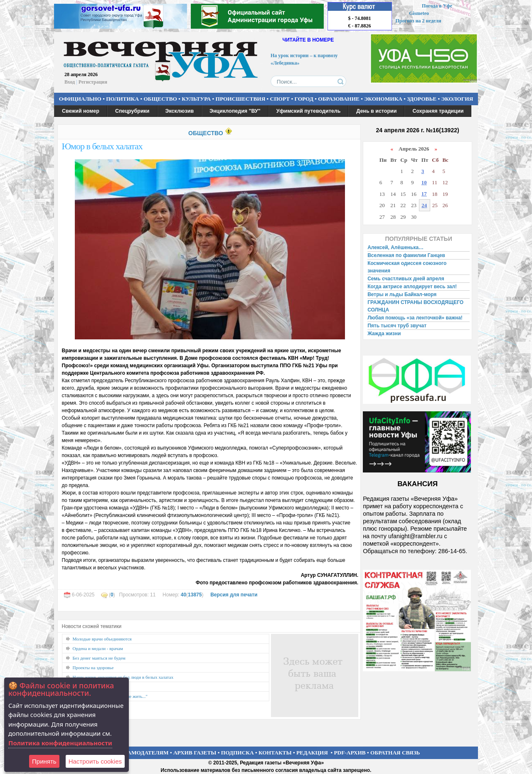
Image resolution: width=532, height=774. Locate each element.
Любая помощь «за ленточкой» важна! (415, 318)
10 (424, 182)
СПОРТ (280, 99)
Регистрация (93, 82)
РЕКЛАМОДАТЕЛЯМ (140, 753)
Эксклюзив (180, 111)
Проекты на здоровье (93, 668)
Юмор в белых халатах (102, 146)
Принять (44, 761)
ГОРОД (304, 99)
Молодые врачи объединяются (102, 639)
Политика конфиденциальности (60, 743)
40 (183, 595)
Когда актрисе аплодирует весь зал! (412, 287)
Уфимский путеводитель (309, 111)
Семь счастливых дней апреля (406, 279)
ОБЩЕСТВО (160, 99)
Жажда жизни (384, 334)
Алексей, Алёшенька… (395, 247)
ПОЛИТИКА (122, 99)
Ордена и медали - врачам (98, 648)
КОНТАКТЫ (275, 753)
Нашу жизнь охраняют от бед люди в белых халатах (123, 677)
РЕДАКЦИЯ (312, 753)
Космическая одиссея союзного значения (407, 267)
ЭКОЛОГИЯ (457, 99)
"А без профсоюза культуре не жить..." (110, 696)
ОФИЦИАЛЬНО (80, 99)
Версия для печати (234, 595)
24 (424, 205)
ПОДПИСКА (238, 753)
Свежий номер (81, 111)
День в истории (376, 111)
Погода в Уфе (437, 6)
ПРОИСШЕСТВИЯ (241, 99)
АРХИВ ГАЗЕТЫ (195, 753)
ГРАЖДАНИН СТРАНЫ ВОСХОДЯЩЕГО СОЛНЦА (415, 306)
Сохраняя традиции (438, 111)
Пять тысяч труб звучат (397, 326)
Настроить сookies (95, 761)
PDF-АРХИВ (350, 753)
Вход (70, 82)
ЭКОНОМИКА (383, 99)
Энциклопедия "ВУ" (235, 111)
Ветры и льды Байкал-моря (402, 294)
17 (424, 194)
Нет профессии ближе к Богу (101, 687)
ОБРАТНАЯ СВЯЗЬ (395, 753)
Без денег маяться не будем (99, 658)
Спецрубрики (132, 111)
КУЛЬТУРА (196, 99)
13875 (195, 595)
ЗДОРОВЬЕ (422, 99)
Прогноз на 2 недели (419, 21)
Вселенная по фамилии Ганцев (406, 255)
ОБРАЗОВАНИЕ (339, 99)
